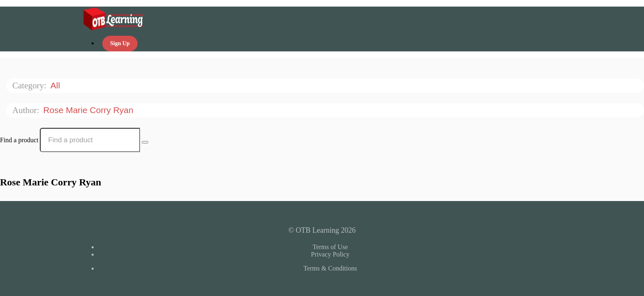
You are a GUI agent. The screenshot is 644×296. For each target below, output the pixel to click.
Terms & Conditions (330, 268)
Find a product (19, 140)
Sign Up (120, 43)
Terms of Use (330, 247)
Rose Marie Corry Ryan (89, 110)
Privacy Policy (330, 254)
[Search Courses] (145, 142)
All (56, 85)
